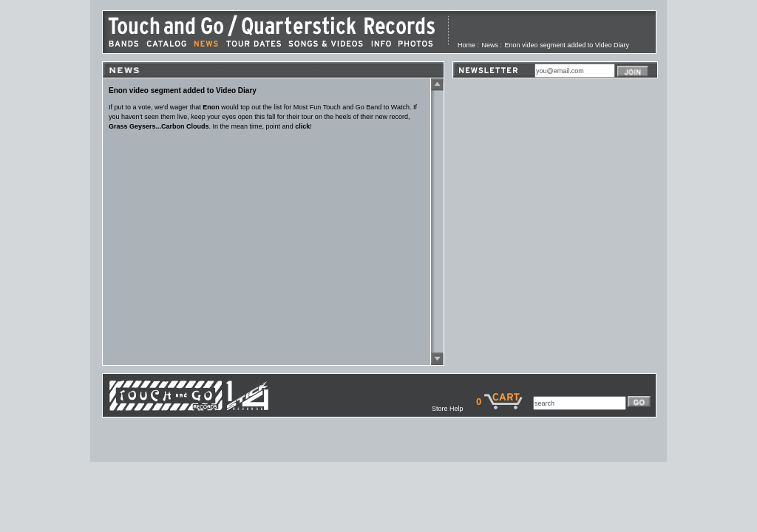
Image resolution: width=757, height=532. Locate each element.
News (490, 45)
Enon (211, 107)
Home (466, 45)
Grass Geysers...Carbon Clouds (159, 126)
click (302, 126)
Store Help (454, 409)
